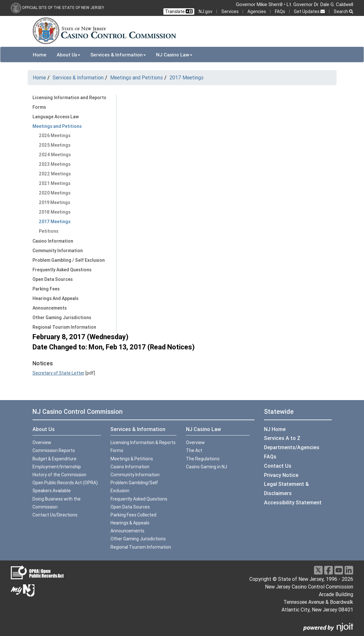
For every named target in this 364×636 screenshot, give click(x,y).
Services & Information (78, 77)
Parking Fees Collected (133, 515)
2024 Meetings (55, 155)
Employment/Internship (57, 467)
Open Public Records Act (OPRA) (65, 483)
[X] (318, 570)
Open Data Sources (53, 279)
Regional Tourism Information (64, 327)
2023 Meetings (55, 164)
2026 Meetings (55, 135)
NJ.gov (206, 11)
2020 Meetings (55, 193)
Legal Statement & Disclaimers (286, 489)
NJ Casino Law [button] (174, 55)
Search (343, 11)
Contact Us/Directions (55, 515)
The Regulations (203, 459)
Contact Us (278, 466)
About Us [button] (68, 55)
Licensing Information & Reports (143, 442)
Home (40, 55)
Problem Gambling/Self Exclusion (134, 487)
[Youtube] (339, 570)
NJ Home (275, 429)
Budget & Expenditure (54, 459)
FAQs (280, 11)
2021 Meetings (55, 183)
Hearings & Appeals (130, 523)
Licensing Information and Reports (69, 98)
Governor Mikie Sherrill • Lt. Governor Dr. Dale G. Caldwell (295, 4)
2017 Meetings (186, 77)
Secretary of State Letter (58, 373)
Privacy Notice (281, 475)
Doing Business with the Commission (57, 503)
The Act (194, 450)
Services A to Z (282, 438)
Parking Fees (46, 289)
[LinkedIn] (349, 570)
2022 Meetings (55, 174)
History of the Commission (59, 475)
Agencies (257, 11)
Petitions (49, 231)
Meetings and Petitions (136, 77)
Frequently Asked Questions (62, 270)
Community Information (58, 251)
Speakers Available (52, 491)
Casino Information (53, 241)
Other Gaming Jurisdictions (62, 318)
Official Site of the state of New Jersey (63, 7)
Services (230, 11)
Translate (179, 11)
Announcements (50, 308)
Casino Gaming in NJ (207, 467)
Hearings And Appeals (55, 298)
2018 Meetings (55, 212)
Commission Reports (54, 450)
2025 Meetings (55, 145)
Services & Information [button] (118, 55)
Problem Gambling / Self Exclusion (69, 260)
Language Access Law (56, 117)
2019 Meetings (54, 202)
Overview (42, 442)
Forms (39, 107)
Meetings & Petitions (132, 459)
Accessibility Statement (293, 502)
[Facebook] (328, 570)
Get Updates (309, 11)
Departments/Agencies (292, 447)
